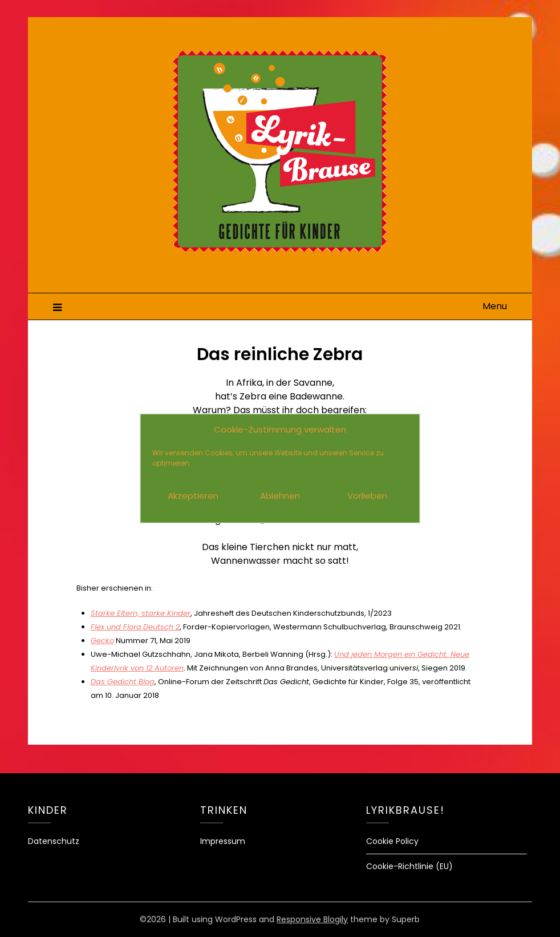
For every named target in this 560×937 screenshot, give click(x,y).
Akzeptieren (193, 496)
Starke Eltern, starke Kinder (141, 613)
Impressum (223, 841)
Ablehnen (280, 496)
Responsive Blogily (312, 919)
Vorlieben (367, 496)
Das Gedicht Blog (123, 682)
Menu (495, 306)
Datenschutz (54, 841)
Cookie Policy (392, 841)
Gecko (102, 641)
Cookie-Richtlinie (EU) (409, 866)
